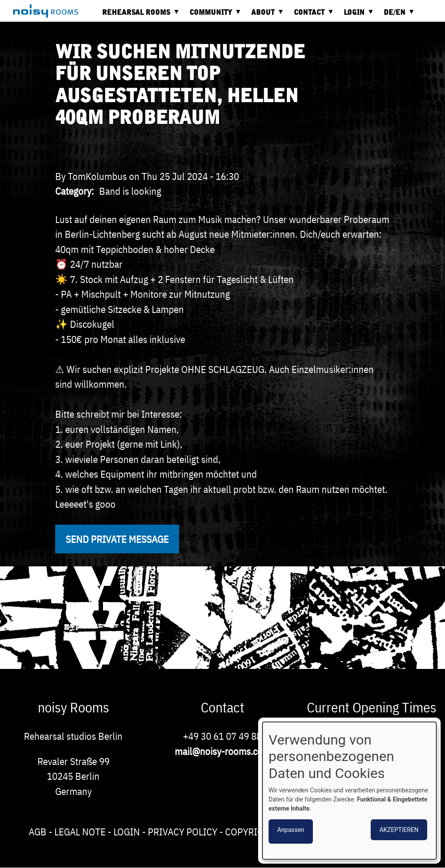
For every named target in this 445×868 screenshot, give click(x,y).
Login (127, 831)
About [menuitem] (265, 15)
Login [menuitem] (356, 15)
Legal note (80, 831)
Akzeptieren (399, 830)
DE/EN (397, 15)
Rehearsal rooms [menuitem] (138, 15)
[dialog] (349, 791)
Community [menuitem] (213, 15)
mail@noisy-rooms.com (222, 751)
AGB (38, 831)
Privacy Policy (183, 831)
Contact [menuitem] (311, 15)
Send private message (117, 539)
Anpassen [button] (291, 830)
